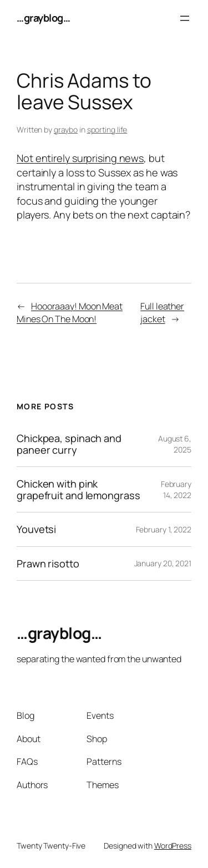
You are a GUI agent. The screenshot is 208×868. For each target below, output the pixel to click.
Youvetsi (36, 529)
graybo (66, 130)
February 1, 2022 (164, 529)
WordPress (173, 846)
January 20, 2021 (163, 563)
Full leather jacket (162, 313)
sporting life (107, 130)
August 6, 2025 (175, 444)
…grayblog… (43, 18)
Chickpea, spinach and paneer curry (69, 444)
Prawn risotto (48, 564)
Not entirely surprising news (80, 158)
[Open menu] (185, 18)
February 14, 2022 (176, 489)
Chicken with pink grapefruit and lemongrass (78, 489)
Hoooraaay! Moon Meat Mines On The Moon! (70, 313)
